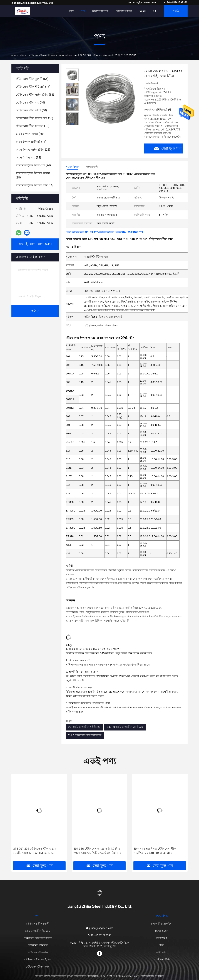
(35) (34, 118)
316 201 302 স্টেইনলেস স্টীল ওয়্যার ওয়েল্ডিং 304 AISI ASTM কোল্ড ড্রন (35, 851)
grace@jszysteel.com (142, 2)
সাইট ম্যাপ (161, 952)
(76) (33, 87)
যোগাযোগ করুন (124, 11)
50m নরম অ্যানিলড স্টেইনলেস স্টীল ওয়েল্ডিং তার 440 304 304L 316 (155, 851)
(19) (32, 126)
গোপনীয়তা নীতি (161, 959)
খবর (161, 945)
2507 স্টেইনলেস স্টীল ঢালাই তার (85, 735)
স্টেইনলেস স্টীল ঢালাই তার (41, 55)
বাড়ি (71, 11)
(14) (28, 158)
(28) (30, 134)
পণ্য (83, 11)
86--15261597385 (176, 2)
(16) (35, 185)
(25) (33, 150)
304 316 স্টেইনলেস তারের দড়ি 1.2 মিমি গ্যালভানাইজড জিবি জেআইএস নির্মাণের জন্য (97, 851)
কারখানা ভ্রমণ (161, 931)
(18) (31, 142)
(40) (30, 103)
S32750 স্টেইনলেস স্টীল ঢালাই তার (125, 727)
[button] (72, 124)
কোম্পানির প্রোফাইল (161, 924)
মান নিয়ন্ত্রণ (161, 938)
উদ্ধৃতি (176, 11)
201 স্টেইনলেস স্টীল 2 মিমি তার (84, 727)
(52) (35, 95)
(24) (33, 165)
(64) (32, 79)
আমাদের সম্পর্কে (100, 11)
